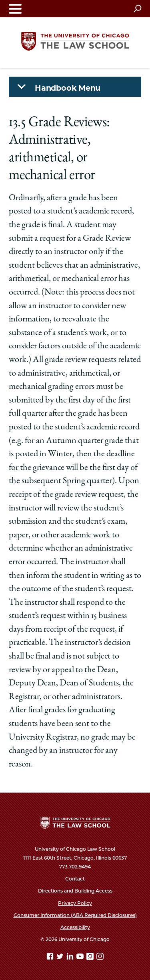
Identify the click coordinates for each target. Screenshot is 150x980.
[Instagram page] (100, 958)
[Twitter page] (61, 958)
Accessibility (75, 927)
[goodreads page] (91, 958)
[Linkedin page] (71, 958)
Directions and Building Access (75, 891)
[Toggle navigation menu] (15, 9)
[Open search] (137, 8)
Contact (75, 879)
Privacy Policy (75, 903)
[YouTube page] (81, 958)
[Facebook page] (51, 958)
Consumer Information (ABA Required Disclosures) (75, 915)
